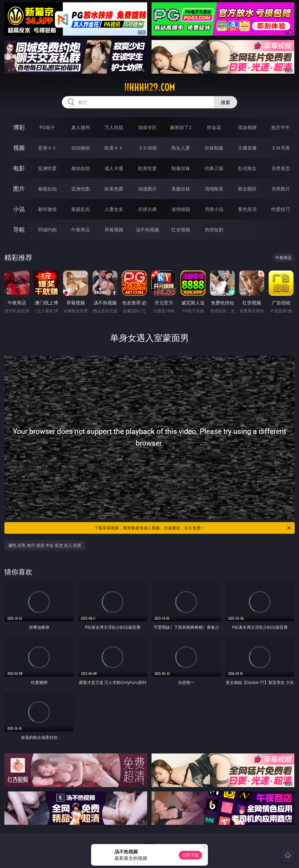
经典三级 (214, 168)
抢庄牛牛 (281, 127)
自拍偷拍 (81, 148)
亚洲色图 (81, 189)
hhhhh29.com (149, 87)
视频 (19, 148)
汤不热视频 (147, 230)
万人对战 (114, 127)
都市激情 (47, 209)
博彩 (19, 127)
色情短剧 (214, 230)
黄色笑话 (247, 209)
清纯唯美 (214, 189)
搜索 (225, 102)
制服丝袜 (181, 168)
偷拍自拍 (81, 168)
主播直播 (247, 148)
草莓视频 (114, 230)
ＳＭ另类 (281, 148)
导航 (19, 229)
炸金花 (214, 127)
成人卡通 (114, 168)
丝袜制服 (214, 148)
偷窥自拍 (47, 189)
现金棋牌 (247, 127)
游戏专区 (147, 127)
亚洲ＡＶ (47, 148)
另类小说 (214, 209)
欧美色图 (114, 189)
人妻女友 (114, 209)
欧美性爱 (147, 168)
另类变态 (281, 168)
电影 (19, 168)
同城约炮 (47, 230)
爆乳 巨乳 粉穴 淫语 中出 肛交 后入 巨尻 (45, 545)
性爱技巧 (281, 209)
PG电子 (47, 127)
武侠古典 (147, 209)
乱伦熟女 (247, 168)
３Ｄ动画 (147, 148)
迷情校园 (181, 209)
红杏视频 (181, 230)
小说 (19, 209)
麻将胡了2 (181, 127)
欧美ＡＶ (114, 148)
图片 (19, 189)
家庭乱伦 (81, 209)
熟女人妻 (181, 148)
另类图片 (281, 189)
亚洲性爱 (47, 168)
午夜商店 (81, 230)
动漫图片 (147, 189)
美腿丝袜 (181, 189)
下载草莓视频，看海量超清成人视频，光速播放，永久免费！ (193, 528)
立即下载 (190, 855)
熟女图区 (247, 189)
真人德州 (81, 127)
